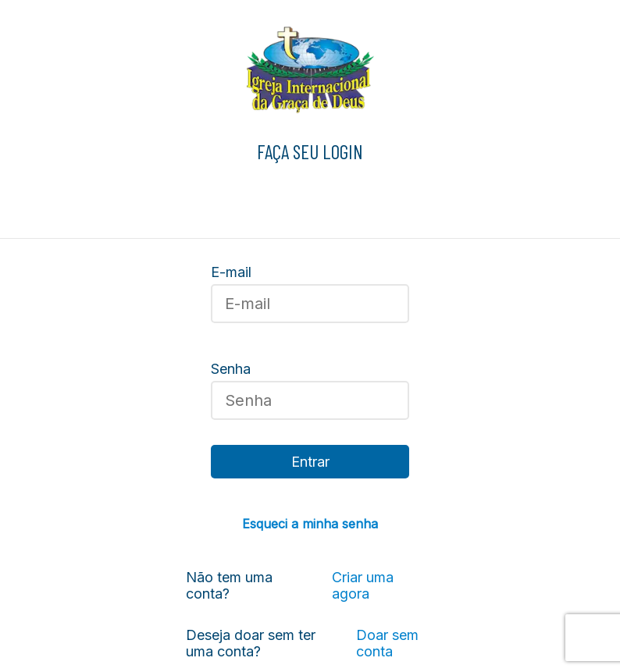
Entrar (310, 462)
